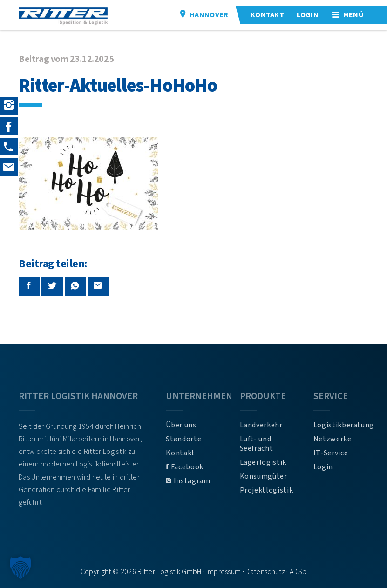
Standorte (183, 439)
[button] (20, 568)
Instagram (188, 481)
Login (323, 467)
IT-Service (331, 453)
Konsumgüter (264, 476)
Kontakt (180, 453)
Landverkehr (261, 425)
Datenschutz (265, 572)
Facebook (184, 467)
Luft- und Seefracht (257, 444)
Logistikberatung (341, 425)
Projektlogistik (267, 490)
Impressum (224, 572)
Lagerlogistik (263, 462)
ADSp (298, 572)
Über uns (181, 425)
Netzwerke (333, 439)
